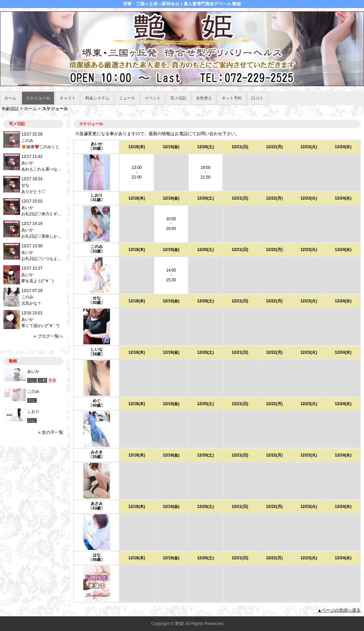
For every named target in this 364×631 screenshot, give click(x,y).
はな (97, 555)
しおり (97, 195)
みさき (97, 452)
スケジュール (38, 98)
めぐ (97, 401)
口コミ (257, 98)
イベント (153, 98)
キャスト (68, 98)
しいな (97, 349)
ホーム (10, 98)
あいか (97, 144)
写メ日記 (178, 98)
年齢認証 (10, 109)
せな (97, 298)
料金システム (97, 98)
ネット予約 (232, 98)
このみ (97, 247)
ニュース (127, 98)
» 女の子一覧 (51, 432)
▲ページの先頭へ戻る (339, 610)
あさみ (97, 504)
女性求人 (204, 98)
